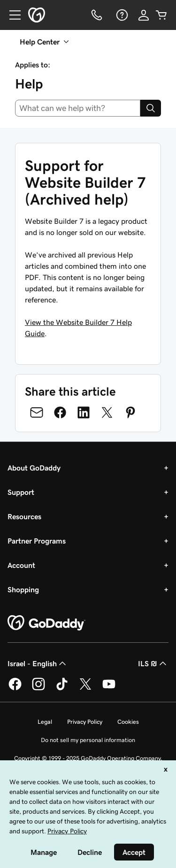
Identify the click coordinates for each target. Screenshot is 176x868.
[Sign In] (144, 15)
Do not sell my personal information (88, 740)
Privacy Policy (85, 722)
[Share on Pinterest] (130, 412)
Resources (24, 516)
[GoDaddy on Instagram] (38, 689)
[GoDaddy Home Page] (46, 623)
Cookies (128, 722)
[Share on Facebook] (60, 412)
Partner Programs (37, 541)
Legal (45, 722)
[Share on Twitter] (107, 412)
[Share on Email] (37, 412)
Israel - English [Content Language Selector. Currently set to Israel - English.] (38, 663)
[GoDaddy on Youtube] (109, 689)
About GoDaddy (34, 468)
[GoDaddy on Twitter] (85, 689)
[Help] (121, 15)
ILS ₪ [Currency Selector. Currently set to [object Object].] (153, 663)
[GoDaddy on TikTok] (62, 689)
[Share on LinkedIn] (84, 412)
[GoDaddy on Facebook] (15, 689)
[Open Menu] (11, 15)
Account (21, 565)
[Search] (151, 108)
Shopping (23, 589)
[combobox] (78, 108)
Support (21, 492)
